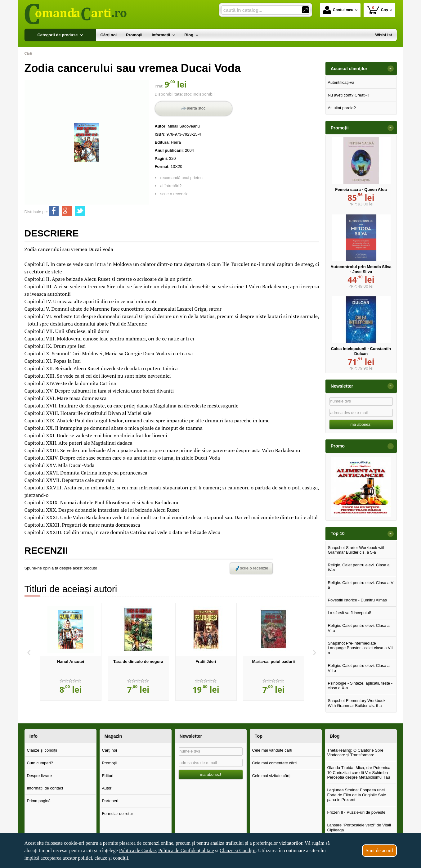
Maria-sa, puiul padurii (274, 661)
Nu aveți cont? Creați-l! (348, 95)
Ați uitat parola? (342, 108)
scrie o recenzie (175, 194)
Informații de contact (45, 788)
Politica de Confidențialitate (186, 850)
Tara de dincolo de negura (138, 661)
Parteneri (110, 801)
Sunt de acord (379, 850)
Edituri (107, 776)
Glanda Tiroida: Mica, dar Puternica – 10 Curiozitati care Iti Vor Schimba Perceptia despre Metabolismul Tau (360, 772)
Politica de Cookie (137, 850)
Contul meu (338, 10)
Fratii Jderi (206, 661)
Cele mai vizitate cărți (271, 776)
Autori (107, 788)
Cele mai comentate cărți (274, 763)
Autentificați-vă (341, 82)
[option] (71, 652)
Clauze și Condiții (238, 850)
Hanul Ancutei (71, 661)
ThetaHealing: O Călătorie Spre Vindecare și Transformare (355, 753)
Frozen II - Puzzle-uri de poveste (356, 812)
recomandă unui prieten (182, 178)
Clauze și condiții (42, 750)
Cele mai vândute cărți (272, 750)
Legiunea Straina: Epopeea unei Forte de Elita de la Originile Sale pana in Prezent (356, 795)
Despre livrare (39, 776)
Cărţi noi (109, 750)
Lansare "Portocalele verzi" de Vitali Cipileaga (359, 828)
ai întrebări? (171, 186)
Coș (377, 10)
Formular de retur (117, 814)
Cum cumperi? (40, 763)
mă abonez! (361, 424)
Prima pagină (39, 801)
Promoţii (109, 763)
